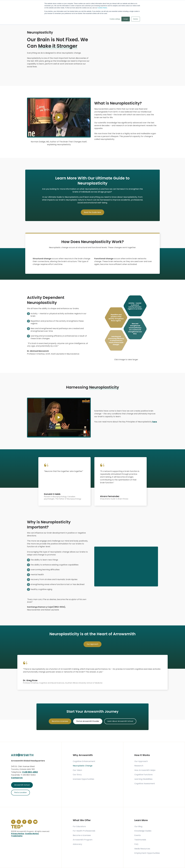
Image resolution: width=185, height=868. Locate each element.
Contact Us (17, 778)
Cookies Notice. (103, 8)
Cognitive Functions (143, 775)
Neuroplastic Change (83, 766)
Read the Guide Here (92, 212)
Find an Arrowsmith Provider (88, 721)
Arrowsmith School (22, 785)
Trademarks (17, 836)
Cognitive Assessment (145, 784)
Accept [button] (126, 19)
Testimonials (140, 840)
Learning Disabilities (143, 779)
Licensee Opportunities (83, 779)
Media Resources (142, 849)
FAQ (136, 844)
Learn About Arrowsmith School (120, 721)
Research (139, 766)
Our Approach (92, 644)
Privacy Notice (18, 834)
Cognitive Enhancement (84, 761)
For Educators (79, 827)
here (155, 422)
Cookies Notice (32, 834)
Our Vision (77, 770)
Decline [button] (136, 19)
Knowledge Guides (143, 831)
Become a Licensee (60, 721)
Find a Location (20, 792)
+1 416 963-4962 (30, 772)
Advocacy (77, 844)
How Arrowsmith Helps (145, 770)
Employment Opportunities (147, 853)
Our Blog (138, 827)
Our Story (77, 775)
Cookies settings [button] (115, 19)
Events (138, 835)
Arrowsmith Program (83, 840)
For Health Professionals (84, 831)
